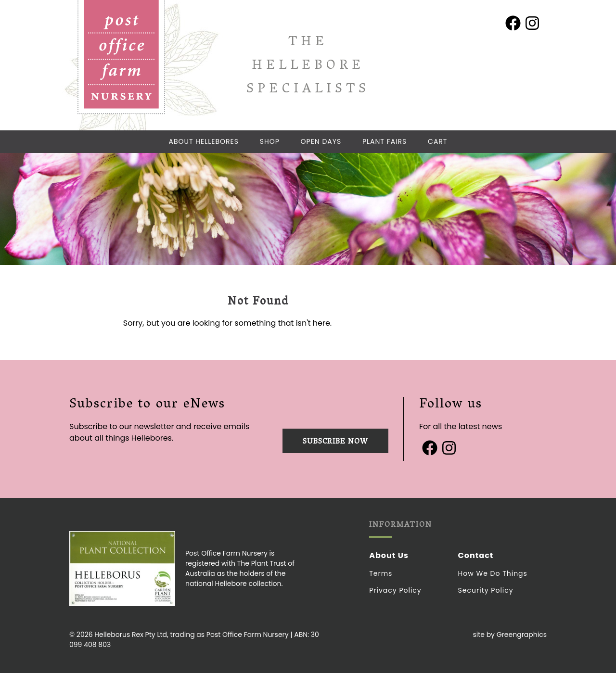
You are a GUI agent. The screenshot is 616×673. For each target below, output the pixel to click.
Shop (270, 141)
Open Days (321, 141)
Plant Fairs (385, 141)
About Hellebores (204, 141)
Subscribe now (335, 442)
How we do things (493, 573)
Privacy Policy (395, 590)
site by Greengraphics (510, 635)
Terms (381, 573)
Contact (476, 555)
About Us (389, 555)
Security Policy (486, 590)
